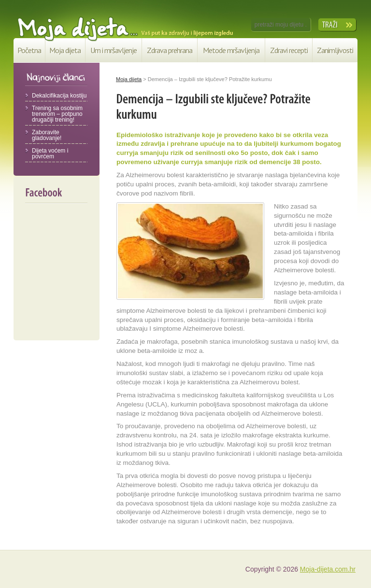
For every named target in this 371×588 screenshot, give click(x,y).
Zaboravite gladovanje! (47, 135)
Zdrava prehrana (170, 50)
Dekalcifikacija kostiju (59, 96)
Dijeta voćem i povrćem (50, 154)
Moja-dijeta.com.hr (328, 569)
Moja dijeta (65, 50)
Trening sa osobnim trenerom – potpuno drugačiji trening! (57, 114)
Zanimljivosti (335, 50)
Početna (29, 50)
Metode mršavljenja (231, 50)
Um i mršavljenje (114, 50)
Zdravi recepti (289, 50)
